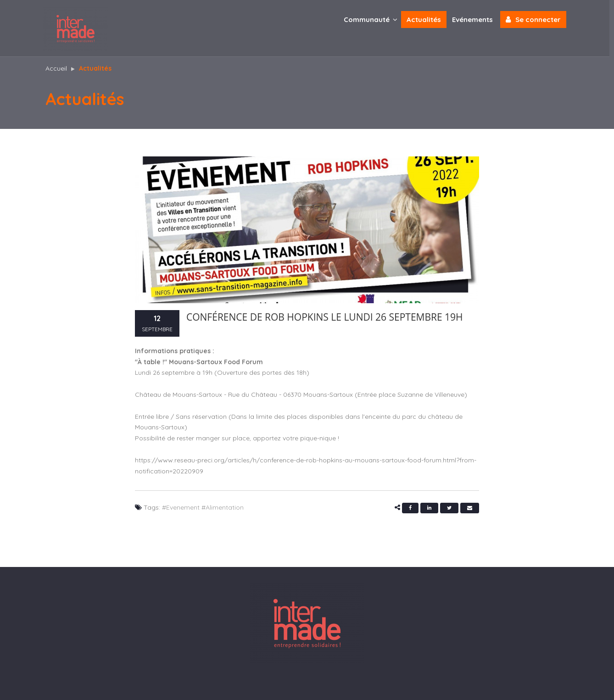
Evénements (475, 19)
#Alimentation (223, 507)
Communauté (373, 19)
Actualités (426, 19)
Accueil (56, 68)
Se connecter (536, 19)
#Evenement (181, 507)
